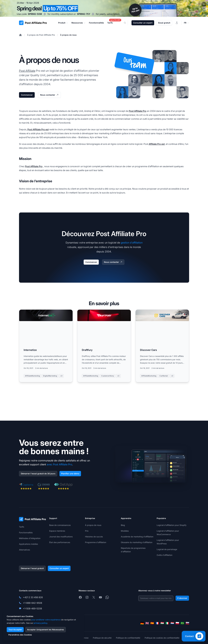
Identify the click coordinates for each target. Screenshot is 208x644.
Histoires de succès (94, 537)
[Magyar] (162, 623)
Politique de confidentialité (128, 638)
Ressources (79, 23)
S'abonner (182, 598)
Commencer (27, 95)
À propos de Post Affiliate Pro (41, 35)
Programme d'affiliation (96, 542)
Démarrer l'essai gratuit (32, 568)
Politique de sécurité (102, 638)
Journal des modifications (61, 537)
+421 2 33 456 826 (33, 597)
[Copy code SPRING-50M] (45, 14)
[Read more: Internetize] (46, 346)
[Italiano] (167, 623)
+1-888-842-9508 (33, 603)
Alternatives (24, 550)
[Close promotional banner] (204, 4)
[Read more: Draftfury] (104, 346)
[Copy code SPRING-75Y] (93, 14)
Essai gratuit (164, 23)
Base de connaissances (60, 525)
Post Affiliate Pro (138, 111)
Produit (63, 23)
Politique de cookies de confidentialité (162, 638)
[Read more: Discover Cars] (162, 346)
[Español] (152, 623)
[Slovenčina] (187, 623)
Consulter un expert (143, 23)
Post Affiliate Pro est (38, 129)
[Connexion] (177, 23)
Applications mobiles (28, 544)
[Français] (157, 623)
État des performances (60, 542)
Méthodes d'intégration (30, 538)
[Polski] (177, 623)
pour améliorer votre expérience (46, 620)
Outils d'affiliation (164, 555)
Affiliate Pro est (157, 144)
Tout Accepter (15, 630)
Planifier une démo (70, 474)
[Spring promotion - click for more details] (104, 8)
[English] (147, 623)
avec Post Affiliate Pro (59, 464)
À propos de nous (68, 35)
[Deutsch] (142, 623)
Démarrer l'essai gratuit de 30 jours (38, 474)
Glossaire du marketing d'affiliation (137, 542)
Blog (123, 525)
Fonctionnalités (26, 533)
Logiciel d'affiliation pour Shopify (172, 525)
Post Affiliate (27, 71)
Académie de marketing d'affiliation (137, 537)
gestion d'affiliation (132, 243)
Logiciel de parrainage (167, 549)
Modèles (125, 531)
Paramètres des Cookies (20, 635)
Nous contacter (49, 95)
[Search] (127, 23)
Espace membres (57, 531)
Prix (87, 531)
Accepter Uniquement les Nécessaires (46, 630)
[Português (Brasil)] (182, 623)
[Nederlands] (172, 623)
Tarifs (22, 527)
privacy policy (40, 623)
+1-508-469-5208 (32, 608)
